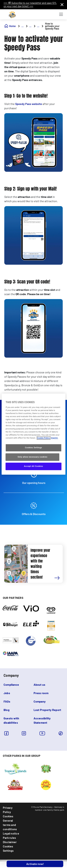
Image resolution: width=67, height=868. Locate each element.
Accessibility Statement (42, 720)
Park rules (9, 838)
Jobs (7, 693)
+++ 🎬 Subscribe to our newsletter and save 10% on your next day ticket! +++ (30, 5)
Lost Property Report (47, 710)
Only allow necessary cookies (33, 457)
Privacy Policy (8, 810)
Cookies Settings (8, 848)
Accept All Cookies (33, 466)
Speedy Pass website (29, 104)
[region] (33, 434)
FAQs (7, 701)
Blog (7, 710)
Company (40, 701)
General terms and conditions (10, 825)
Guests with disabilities (11, 720)
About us (39, 685)
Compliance (11, 685)
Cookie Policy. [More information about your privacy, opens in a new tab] (44, 438)
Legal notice (11, 833)
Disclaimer (10, 842)
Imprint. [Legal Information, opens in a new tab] (54, 438)
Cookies (8, 816)
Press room (41, 693)
